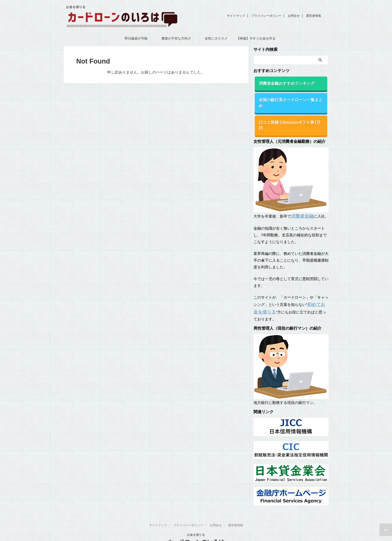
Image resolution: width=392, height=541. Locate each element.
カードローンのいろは (196, 525)
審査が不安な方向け (176, 38)
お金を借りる (196, 517)
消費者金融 (300, 201)
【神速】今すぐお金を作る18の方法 (256, 40)
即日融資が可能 (136, 38)
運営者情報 (313, 16)
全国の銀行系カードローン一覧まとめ (288, 99)
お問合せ (294, 16)
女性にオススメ (216, 38)
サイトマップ (236, 16)
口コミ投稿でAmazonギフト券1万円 (287, 114)
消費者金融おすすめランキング (283, 83)
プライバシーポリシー (266, 16)
